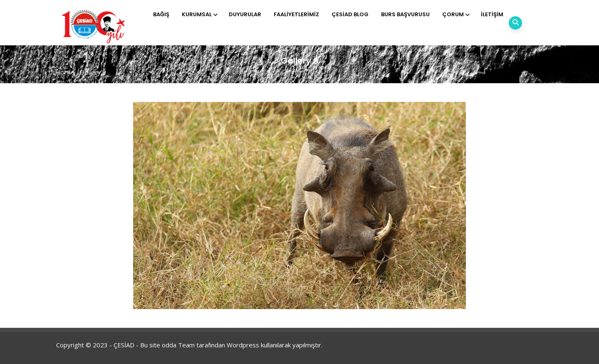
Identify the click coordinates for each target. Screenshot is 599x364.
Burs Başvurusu (405, 14)
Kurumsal (199, 14)
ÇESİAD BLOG (350, 14)
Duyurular (245, 14)
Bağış (161, 14)
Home (66, 72)
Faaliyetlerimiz (296, 14)
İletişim (492, 14)
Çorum (455, 14)
